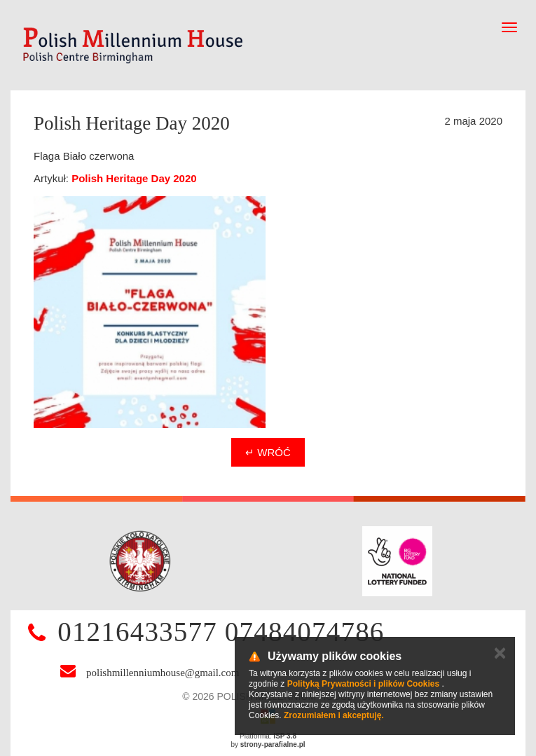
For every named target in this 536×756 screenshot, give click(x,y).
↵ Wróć (268, 452)
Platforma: (268, 736)
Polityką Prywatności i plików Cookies (363, 684)
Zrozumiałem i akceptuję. (334, 715)
